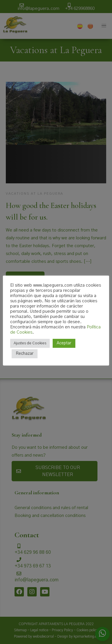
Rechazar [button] (25, 354)
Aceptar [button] (64, 343)
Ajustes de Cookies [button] (30, 343)
